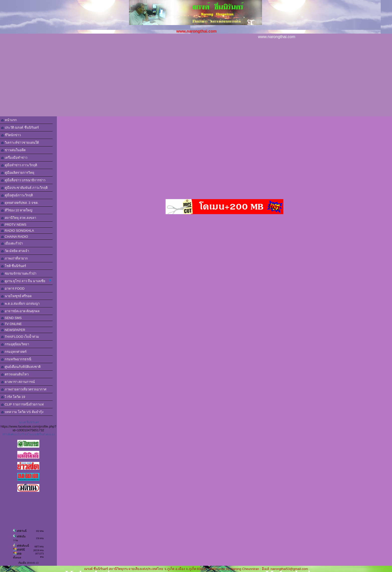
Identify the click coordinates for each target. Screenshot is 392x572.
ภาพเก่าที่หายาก (14, 258)
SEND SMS (11, 318)
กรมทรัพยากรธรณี (16, 359)
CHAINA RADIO (15, 237)
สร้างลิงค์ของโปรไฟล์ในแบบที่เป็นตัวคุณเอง (28, 434)
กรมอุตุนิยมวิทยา (15, 344)
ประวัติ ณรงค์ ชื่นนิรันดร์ (20, 128)
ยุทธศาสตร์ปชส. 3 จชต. (20, 203)
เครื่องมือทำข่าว (14, 158)
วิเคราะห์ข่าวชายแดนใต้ (20, 143)
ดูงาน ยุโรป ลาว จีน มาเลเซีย (26, 281)
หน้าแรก (9, 120)
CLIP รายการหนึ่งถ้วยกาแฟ (22, 404)
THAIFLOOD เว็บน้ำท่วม (20, 337)
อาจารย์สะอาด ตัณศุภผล (20, 311)
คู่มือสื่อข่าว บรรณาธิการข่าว (23, 180)
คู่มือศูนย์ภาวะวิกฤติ (17, 195)
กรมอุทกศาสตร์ (14, 352)
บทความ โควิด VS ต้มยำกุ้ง (22, 412)
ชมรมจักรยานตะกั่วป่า (19, 273)
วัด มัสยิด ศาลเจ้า (15, 251)
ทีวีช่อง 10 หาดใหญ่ (17, 210)
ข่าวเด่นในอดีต (13, 150)
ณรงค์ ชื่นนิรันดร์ (29, 422)
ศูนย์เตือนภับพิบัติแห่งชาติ (21, 367)
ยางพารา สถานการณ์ (18, 382)
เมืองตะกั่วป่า (12, 243)
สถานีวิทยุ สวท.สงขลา (19, 218)
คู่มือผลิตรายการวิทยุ (18, 173)
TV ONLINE (11, 324)
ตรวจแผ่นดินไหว (15, 374)
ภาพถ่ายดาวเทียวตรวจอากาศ (24, 389)
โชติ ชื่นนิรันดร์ (14, 266)
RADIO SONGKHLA (18, 231)
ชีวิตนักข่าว (11, 135)
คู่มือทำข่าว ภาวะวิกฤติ (19, 165)
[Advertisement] (196, 79)
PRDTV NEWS (14, 225)
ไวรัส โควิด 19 (13, 397)
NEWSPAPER (13, 330)
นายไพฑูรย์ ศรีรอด (16, 296)
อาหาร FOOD (13, 289)
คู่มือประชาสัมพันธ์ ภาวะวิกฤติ (24, 188)
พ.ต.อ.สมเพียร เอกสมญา (20, 304)
